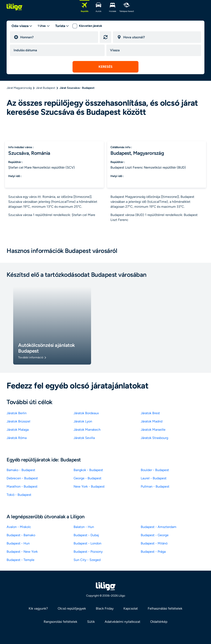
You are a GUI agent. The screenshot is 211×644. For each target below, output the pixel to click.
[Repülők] (84, 7)
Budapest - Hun (18, 543)
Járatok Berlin (17, 413)
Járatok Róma (17, 438)
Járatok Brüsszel (18, 421)
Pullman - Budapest (155, 486)
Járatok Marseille (153, 430)
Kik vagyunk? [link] (38, 608)
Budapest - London (87, 543)
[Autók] (98, 7)
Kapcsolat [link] (131, 608)
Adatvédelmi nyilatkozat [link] (122, 622)
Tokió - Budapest (19, 495)
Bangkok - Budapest (88, 470)
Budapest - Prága (153, 552)
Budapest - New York (22, 552)
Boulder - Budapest (155, 470)
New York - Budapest (89, 486)
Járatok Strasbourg (154, 438)
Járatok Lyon (83, 421)
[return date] (155, 50)
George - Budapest (87, 478)
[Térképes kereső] (127, 7)
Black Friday (105, 608)
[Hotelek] (113, 7)
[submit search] (105, 67)
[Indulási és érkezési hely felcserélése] (105, 37)
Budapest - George (155, 535)
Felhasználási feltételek (165, 608)
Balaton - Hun (84, 527)
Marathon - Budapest (22, 486)
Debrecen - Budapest (22, 478)
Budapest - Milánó (154, 543)
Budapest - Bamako (21, 535)
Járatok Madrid (152, 421)
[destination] (160, 37)
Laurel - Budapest (154, 478)
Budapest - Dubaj (86, 535)
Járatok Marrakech (87, 430)
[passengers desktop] (44, 26)
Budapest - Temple (21, 560)
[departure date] (58, 50)
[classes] (62, 26)
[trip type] (22, 26)
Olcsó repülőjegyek (72, 608)
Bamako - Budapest (21, 470)
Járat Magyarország (19, 88)
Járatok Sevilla (84, 438)
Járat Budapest (46, 88)
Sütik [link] (91, 622)
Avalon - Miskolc (19, 527)
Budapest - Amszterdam (159, 527)
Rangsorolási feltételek (60, 622)
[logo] (14, 7)
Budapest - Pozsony (88, 552)
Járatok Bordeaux (86, 413)
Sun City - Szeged (87, 560)
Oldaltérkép (159, 622)
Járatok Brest (150, 413)
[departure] (57, 37)
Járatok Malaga (18, 430)
